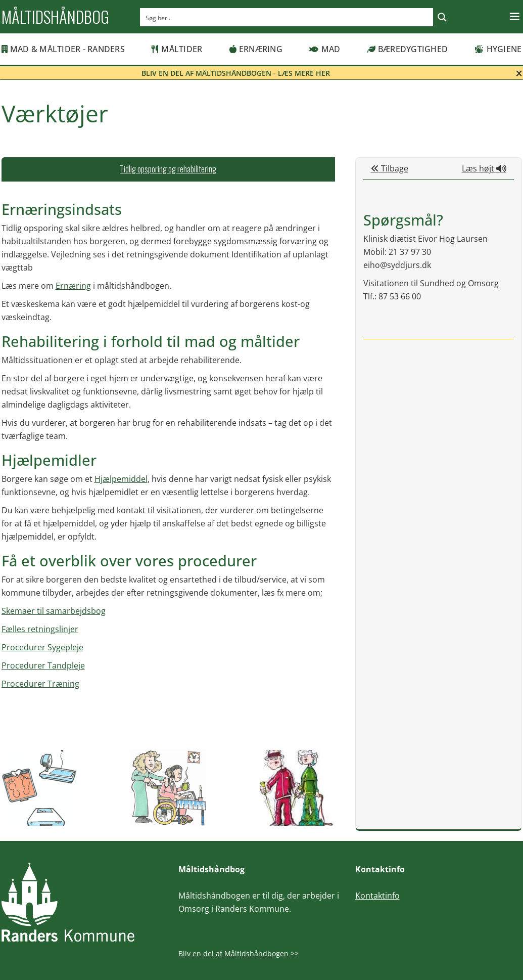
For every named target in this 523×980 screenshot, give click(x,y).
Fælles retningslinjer (40, 629)
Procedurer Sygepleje (42, 647)
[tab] (168, 169)
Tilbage (390, 168)
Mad (325, 49)
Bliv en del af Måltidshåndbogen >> (239, 953)
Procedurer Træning (40, 684)
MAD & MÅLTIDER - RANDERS (63, 49)
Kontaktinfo (377, 896)
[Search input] (287, 17)
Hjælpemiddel (121, 479)
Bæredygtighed (408, 49)
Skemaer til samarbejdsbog (54, 611)
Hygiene (498, 49)
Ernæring (256, 49)
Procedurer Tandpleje (43, 665)
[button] (514, 17)
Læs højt (484, 168)
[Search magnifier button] (442, 17)
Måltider (177, 49)
